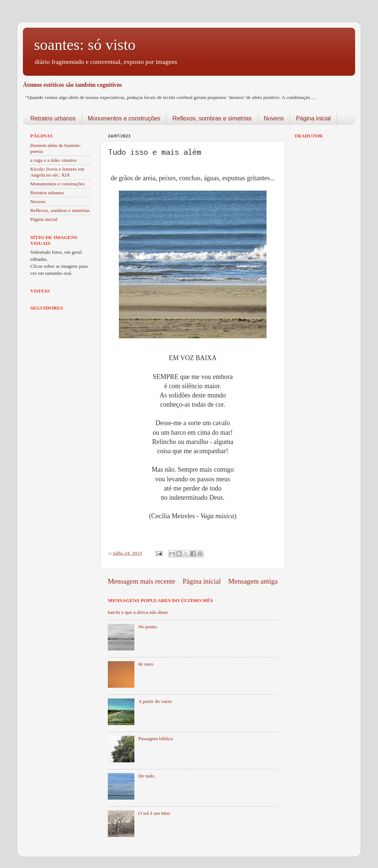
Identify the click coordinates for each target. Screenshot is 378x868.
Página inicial (313, 118)
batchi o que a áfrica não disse (138, 612)
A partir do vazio (155, 701)
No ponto (147, 627)
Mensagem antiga (253, 581)
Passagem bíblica (155, 739)
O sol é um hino (154, 813)
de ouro (146, 664)
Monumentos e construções (124, 118)
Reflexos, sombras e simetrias (212, 118)
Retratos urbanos (53, 118)
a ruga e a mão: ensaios (54, 160)
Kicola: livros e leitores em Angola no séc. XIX (57, 172)
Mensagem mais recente (142, 581)
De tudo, (147, 776)
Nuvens (274, 118)
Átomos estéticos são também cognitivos (72, 85)
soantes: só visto (85, 45)
